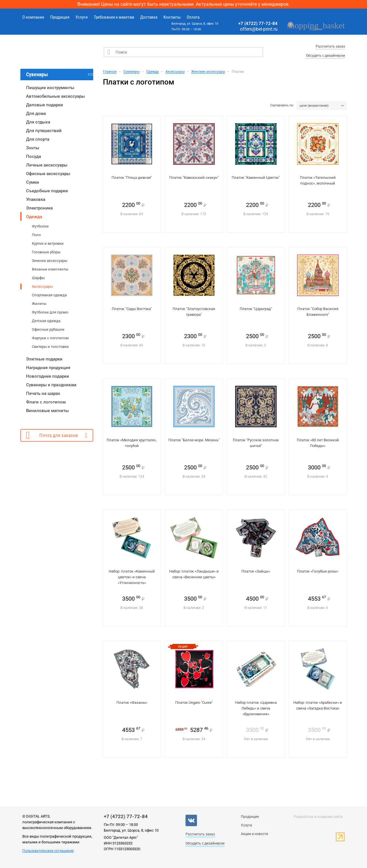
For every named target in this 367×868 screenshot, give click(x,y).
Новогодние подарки (48, 376)
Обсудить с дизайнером (325, 56)
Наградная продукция (48, 368)
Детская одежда (46, 321)
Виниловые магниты (47, 411)
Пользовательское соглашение (48, 851)
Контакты (172, 17)
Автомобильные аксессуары (55, 96)
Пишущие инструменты (50, 88)
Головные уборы (46, 252)
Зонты (33, 148)
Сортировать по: (282, 105)
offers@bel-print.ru (259, 29)
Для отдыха (38, 122)
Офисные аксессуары (48, 174)
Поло (36, 235)
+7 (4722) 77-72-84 (258, 23)
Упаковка (36, 199)
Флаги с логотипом (46, 402)
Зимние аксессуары (50, 261)
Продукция (60, 17)
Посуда (34, 156)
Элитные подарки (44, 359)
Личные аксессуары (47, 165)
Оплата (193, 17)
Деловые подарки (45, 105)
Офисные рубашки (48, 329)
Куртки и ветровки (48, 243)
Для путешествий (44, 131)
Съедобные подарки (47, 191)
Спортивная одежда (49, 295)
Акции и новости (254, 834)
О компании (33, 17)
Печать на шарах (43, 393)
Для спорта (38, 139)
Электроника (39, 208)
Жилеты (39, 304)
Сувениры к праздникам (51, 385)
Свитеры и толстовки (50, 347)
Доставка (149, 17)
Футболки (40, 226)
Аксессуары (42, 286)
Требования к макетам (114, 17)
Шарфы (38, 278)
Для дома (36, 113)
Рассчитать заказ (330, 46)
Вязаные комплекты (50, 269)
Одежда (34, 217)
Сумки (33, 182)
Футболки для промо (50, 312)
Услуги (82, 17)
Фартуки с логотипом (50, 338)
